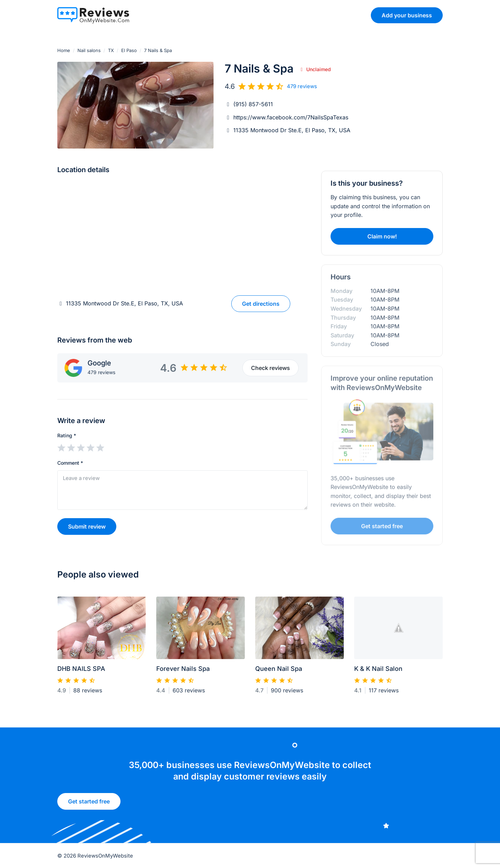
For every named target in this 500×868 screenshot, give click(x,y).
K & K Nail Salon (378, 672)
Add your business (407, 15)
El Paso (129, 50)
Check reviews (270, 368)
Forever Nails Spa (183, 672)
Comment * (70, 463)
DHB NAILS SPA (81, 672)
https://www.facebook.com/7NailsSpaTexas (291, 117)
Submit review (87, 526)
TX (111, 50)
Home (64, 50)
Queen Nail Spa (279, 672)
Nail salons (89, 50)
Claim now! (382, 236)
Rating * (67, 435)
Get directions (261, 304)
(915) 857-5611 (253, 104)
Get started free (382, 528)
